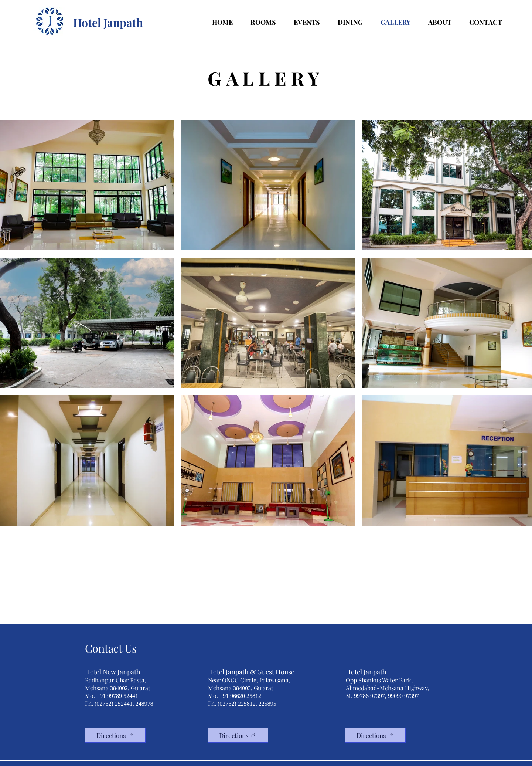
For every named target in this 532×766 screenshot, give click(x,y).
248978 (144, 704)
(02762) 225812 (237, 704)
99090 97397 (403, 696)
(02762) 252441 (114, 704)
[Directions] (115, 735)
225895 (267, 704)
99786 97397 (369, 696)
